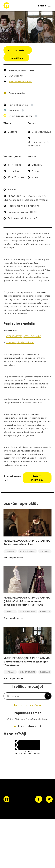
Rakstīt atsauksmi (37, 478)
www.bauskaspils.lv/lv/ (20, 81)
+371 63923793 (16, 76)
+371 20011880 (32, 336)
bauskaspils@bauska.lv (20, 342)
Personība (31, 719)
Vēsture (10, 719)
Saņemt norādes (17, 93)
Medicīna (42, 719)
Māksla (20, 719)
